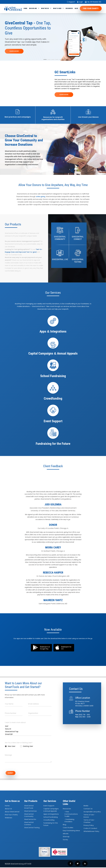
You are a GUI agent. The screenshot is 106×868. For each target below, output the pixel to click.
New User (10, 746)
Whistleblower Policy (91, 832)
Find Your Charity (91, 8)
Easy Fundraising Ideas (71, 831)
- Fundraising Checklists (69, 821)
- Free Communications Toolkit (71, 815)
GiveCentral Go (30, 820)
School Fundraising (51, 818)
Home (25, 8)
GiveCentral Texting (32, 828)
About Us (8, 809)
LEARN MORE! (14, 51)
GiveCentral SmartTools (29, 807)
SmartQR (28, 734)
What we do (45, 8)
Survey (65, 840)
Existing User (27, 746)
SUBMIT (12, 773)
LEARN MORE (64, 95)
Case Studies (68, 828)
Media (86, 806)
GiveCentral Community (29, 816)
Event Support (49, 806)
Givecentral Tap (28, 732)
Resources (69, 8)
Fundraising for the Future (51, 825)
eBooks (66, 834)
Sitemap (66, 837)
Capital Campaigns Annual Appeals (51, 810)
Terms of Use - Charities (89, 822)
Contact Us (88, 809)
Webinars (8, 818)
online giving (41, 197)
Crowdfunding (49, 821)
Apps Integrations (51, 815)
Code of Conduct (90, 829)
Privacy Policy (89, 826)
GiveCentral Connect (29, 824)
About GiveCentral (12, 812)
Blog (76, 8)
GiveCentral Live (30, 812)
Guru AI (28, 729)
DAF (28, 726)
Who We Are (33, 8)
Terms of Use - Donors (89, 816)
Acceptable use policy (92, 812)
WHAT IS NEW (57, 8)
